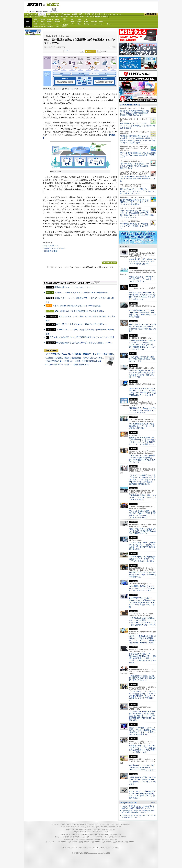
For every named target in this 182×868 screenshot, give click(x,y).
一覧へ (153, 803)
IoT (36, 14)
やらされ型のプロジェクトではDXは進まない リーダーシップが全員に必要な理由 (142, 426)
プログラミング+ (84, 17)
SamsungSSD (63, 22)
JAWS (35, 24)
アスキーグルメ (55, 17)
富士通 (35, 19)
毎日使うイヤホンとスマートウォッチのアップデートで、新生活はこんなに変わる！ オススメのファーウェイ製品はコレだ (143, 749)
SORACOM (84, 834)
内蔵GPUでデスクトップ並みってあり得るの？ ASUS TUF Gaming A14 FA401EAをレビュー (142, 531)
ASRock (72, 22)
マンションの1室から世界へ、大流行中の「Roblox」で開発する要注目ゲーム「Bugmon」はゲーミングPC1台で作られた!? (142, 514)
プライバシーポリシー (83, 847)
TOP (53, 824)
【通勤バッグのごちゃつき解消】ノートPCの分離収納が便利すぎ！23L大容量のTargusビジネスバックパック (142, 459)
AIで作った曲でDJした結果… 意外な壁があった (67, 364)
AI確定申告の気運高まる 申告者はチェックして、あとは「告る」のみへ (134, 226)
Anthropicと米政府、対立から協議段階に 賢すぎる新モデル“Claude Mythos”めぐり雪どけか (86, 358)
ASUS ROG (50, 22)
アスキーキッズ (29, 17)
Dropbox (72, 24)
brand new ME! (103, 832)
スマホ (103, 14)
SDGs (92, 17)
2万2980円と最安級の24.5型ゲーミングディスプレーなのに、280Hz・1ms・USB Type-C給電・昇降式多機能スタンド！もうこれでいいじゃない (142, 345)
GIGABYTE (57, 22)
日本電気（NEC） (51, 251)
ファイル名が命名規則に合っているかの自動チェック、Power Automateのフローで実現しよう (138, 155)
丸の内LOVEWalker (119, 842)
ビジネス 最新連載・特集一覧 (130, 105)
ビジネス (51, 5)
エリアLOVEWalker (62, 842)
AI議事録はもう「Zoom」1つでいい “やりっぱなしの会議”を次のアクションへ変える (142, 410)
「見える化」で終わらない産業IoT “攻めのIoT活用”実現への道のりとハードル (142, 359)
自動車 (74, 14)
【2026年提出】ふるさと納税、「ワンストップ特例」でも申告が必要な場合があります (135, 166)
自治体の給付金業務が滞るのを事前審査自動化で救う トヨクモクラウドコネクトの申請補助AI (134, 202)
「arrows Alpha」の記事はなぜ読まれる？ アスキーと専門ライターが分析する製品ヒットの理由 (142, 559)
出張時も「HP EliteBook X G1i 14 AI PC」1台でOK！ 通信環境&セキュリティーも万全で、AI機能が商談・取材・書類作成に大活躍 (142, 639)
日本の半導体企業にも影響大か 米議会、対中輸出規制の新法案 (74, 361)
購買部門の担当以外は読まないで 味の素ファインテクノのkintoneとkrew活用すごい (143, 575)
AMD (43, 22)
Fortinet (94, 24)
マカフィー (35, 26)
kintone (50, 24)
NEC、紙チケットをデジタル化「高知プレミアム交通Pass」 (82, 324)
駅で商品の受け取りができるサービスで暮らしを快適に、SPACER (85, 343)
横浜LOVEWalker (73, 842)
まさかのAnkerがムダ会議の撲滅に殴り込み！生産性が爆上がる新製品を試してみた (138, 179)
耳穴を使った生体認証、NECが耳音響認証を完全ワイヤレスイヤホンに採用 (82, 337)
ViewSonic (94, 22)
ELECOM (35, 22)
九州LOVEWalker (107, 842)
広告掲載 (115, 847)
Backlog (87, 24)
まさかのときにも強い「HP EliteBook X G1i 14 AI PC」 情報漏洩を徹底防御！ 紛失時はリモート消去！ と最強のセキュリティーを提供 (143, 658)
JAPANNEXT (50, 26)
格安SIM (38, 17)
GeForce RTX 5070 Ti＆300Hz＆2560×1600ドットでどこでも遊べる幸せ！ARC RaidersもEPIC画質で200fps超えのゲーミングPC (143, 392)
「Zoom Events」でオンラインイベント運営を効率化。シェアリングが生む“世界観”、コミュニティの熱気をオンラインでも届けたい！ (142, 696)
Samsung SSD (64, 834)
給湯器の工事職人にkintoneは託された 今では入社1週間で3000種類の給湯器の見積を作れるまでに (135, 113)
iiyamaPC (50, 19)
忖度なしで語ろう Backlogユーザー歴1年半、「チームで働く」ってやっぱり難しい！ (142, 279)
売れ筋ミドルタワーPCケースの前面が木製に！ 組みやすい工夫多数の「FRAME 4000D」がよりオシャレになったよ (143, 296)
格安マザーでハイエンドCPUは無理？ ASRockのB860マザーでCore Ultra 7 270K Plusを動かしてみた (143, 328)
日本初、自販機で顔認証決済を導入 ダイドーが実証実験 (77, 306)
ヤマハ (101, 24)
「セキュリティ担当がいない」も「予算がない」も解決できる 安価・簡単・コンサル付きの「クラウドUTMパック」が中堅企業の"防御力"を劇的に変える (142, 480)
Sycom (57, 19)
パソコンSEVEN (65, 19)
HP (87, 19)
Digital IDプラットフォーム (55, 248)
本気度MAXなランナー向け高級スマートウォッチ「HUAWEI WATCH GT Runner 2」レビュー (142, 768)
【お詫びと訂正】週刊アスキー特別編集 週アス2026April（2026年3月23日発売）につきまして (138, 807)
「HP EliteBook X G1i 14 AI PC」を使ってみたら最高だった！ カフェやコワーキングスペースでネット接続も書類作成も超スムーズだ (143, 621)
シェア (66, 51)
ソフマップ (57, 26)
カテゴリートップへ (110, 263)
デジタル (56, 14)
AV (93, 14)
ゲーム (119, 14)
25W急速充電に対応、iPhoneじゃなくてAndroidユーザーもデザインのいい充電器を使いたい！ (143, 261)
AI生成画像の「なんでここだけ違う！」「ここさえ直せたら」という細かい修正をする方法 (138, 126)
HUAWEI (87, 22)
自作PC (88, 14)
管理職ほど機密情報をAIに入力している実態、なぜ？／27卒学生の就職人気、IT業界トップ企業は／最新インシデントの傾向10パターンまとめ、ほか (138, 139)
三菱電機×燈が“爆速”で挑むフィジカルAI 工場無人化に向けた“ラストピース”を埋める (143, 497)
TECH (49, 14)
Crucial (79, 22)
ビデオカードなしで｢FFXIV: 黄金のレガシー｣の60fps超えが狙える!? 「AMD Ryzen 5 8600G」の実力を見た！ (142, 795)
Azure (57, 24)
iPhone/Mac (66, 14)
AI (32, 14)
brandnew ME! (65, 26)
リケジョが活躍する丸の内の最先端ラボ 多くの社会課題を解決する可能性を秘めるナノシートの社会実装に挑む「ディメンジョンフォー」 (137, 214)
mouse (43, 19)
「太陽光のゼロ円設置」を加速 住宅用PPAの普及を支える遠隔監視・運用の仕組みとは (142, 678)
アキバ (97, 14)
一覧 (82, 51)
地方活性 (97, 17)
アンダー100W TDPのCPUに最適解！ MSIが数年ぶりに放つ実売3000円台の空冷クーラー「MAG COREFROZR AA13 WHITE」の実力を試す (142, 716)
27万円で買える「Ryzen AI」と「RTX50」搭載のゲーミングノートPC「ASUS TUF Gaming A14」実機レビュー (95, 354)
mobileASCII (98, 839)
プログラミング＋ (102, 837)
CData (79, 24)
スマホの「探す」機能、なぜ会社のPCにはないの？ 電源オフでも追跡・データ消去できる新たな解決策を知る (142, 546)
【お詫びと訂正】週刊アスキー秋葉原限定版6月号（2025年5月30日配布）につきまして (138, 812)
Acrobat (43, 24)
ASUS (79, 19)
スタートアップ (111, 14)
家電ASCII (46, 17)
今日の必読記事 (69, 839)
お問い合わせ (105, 847)
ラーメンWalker (51, 842)
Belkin (101, 22)
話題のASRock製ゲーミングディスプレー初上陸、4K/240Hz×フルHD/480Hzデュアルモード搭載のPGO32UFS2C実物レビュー (142, 731)
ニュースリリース (51, 246)
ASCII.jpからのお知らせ (128, 803)
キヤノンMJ (43, 26)
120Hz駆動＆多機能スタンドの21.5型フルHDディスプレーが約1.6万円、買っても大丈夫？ (142, 588)
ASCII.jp (34, 5)
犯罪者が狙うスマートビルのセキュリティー (73, 287)
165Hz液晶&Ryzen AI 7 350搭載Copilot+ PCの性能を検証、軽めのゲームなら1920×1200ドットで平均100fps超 (142, 314)
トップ (27, 14)
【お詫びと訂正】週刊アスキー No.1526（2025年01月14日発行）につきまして (139, 816)
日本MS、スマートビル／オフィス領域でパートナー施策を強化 (82, 292)
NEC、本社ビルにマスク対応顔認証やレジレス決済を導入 (79, 311)
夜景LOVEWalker (96, 842)
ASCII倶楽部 (151, 14)
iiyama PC (88, 827)
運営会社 (96, 847)
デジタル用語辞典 (88, 839)
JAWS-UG (75, 829)
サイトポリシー (68, 847)
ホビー (81, 14)
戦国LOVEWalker (130, 842)
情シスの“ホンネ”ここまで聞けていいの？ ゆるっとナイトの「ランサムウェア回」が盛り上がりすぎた (138, 191)
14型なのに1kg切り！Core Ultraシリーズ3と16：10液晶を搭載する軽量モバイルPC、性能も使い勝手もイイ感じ (142, 374)
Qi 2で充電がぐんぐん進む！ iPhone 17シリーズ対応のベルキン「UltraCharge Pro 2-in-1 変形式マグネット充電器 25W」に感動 (142, 602)
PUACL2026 (104, 17)
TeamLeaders (74, 17)
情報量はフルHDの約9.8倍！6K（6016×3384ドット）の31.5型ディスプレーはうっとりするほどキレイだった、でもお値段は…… (142, 441)
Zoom (109, 24)
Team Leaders (92, 837)
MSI (72, 19)
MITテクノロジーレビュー (110, 839)
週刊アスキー (64, 17)
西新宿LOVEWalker (85, 842)
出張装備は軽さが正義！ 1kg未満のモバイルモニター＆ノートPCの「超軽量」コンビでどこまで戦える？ (142, 781)
